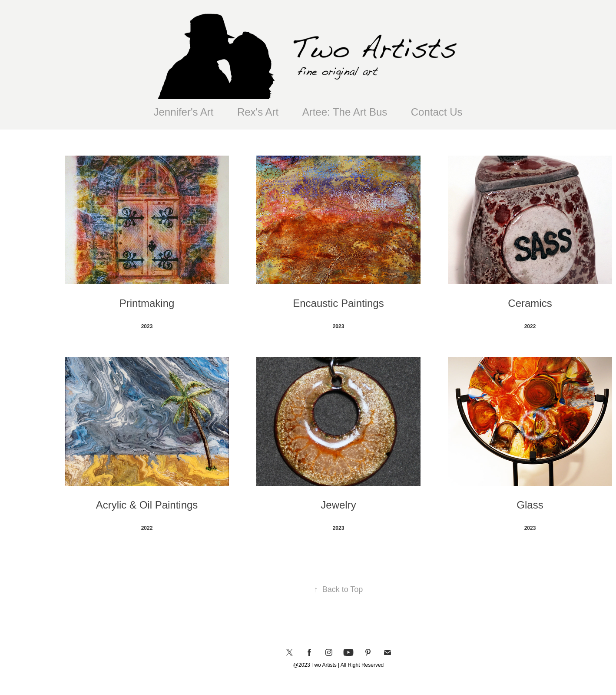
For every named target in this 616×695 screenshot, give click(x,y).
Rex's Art (258, 112)
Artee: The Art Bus (345, 112)
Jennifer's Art (184, 112)
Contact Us (437, 112)
